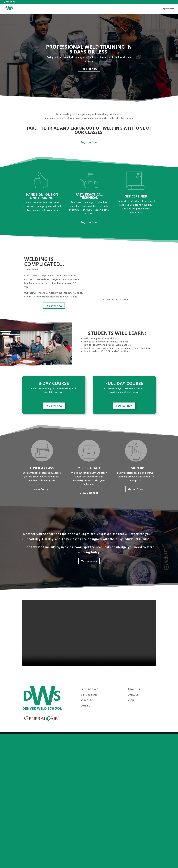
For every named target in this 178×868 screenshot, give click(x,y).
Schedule (87, 834)
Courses (86, 839)
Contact (133, 828)
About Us (134, 823)
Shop (131, 834)
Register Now (89, 69)
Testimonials (89, 695)
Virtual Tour (89, 828)
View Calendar (89, 626)
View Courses (42, 623)
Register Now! (168, 9)
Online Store (136, 623)
